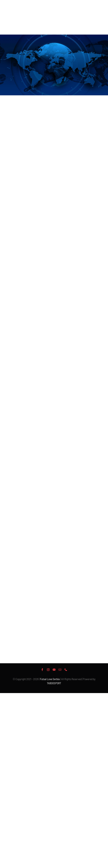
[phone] (66, 670)
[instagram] (48, 670)
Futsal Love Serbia (50, 679)
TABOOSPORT (54, 683)
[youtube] (54, 670)
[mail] (60, 670)
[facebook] (42, 670)
